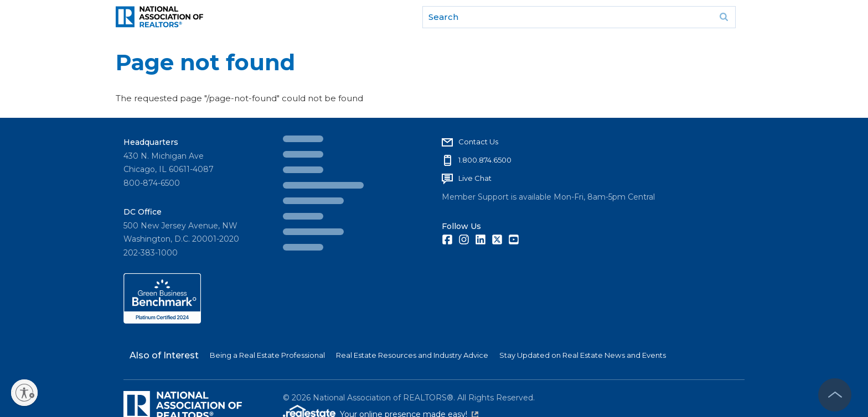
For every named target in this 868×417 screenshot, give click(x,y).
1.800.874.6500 (485, 160)
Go (724, 17)
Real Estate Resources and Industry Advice (412, 355)
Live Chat (475, 178)
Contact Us (478, 142)
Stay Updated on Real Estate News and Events (583, 355)
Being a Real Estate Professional (267, 355)
